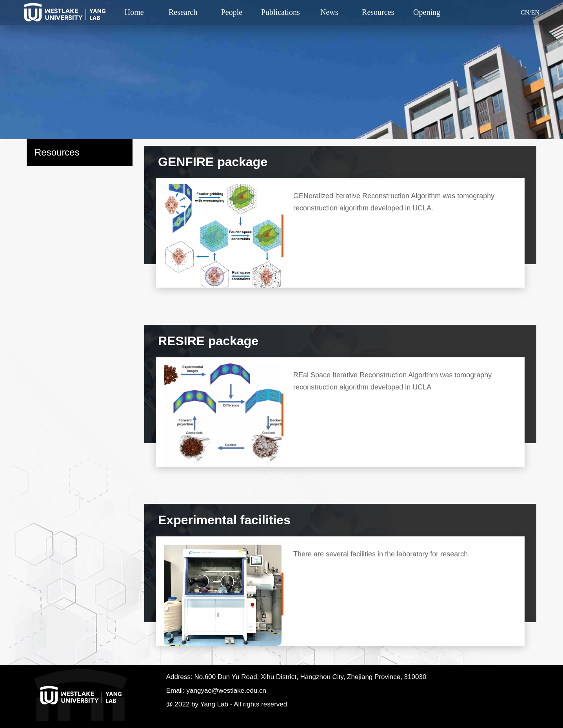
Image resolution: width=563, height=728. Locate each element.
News (329, 12)
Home (134, 12)
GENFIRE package (213, 162)
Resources (378, 12)
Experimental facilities (224, 520)
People (232, 12)
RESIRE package (208, 341)
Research (183, 12)
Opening (427, 12)
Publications (281, 12)
